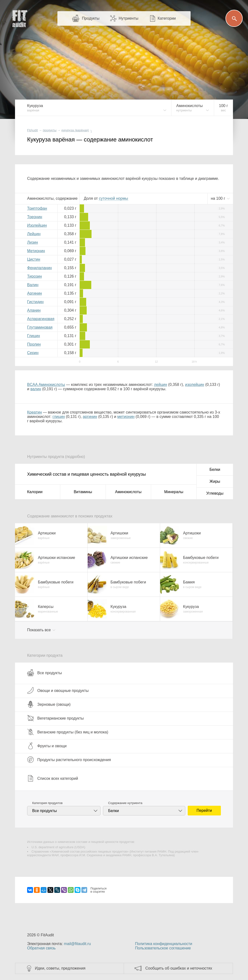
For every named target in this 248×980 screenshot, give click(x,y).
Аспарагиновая (41, 319)
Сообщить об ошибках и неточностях (179, 968)
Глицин (34, 336)
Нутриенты (128, 18)
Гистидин (35, 302)
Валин (33, 285)
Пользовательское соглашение (163, 948)
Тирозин (35, 276)
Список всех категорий (53, 778)
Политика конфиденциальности (163, 944)
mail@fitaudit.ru (77, 944)
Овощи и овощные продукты (58, 690)
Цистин (34, 259)
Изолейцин (37, 225)
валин (36, 389)
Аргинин (35, 293)
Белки (215, 469)
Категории (167, 18)
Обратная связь (41, 948)
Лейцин (34, 234)
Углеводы (215, 493)
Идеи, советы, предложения (60, 968)
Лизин (33, 242)
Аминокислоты (128, 492)
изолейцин (195, 385)
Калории (35, 492)
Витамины (83, 492)
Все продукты (44, 673)
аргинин (90, 417)
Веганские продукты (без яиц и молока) (68, 732)
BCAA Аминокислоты (46, 385)
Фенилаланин (39, 268)
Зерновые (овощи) (49, 704)
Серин (33, 353)
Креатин (35, 412)
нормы (113, 198)
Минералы (174, 492)
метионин (126, 417)
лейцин (161, 385)
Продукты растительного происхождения (69, 760)
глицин (59, 417)
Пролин (34, 344)
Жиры (215, 481)
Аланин (34, 310)
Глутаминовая (40, 327)
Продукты (91, 18)
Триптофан (37, 208)
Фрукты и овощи (47, 746)
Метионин (36, 251)
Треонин (35, 217)
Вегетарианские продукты (55, 718)
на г (218, 198)
